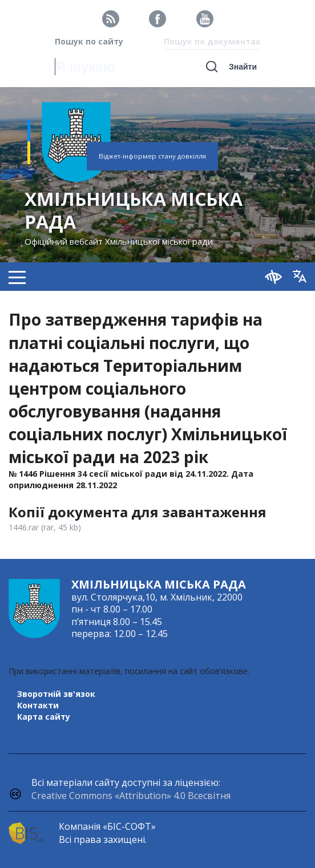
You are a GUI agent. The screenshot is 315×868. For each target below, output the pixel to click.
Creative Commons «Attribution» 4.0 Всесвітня (131, 796)
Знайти (243, 67)
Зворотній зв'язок (56, 694)
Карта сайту (44, 717)
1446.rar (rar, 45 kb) (45, 527)
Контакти (38, 705)
